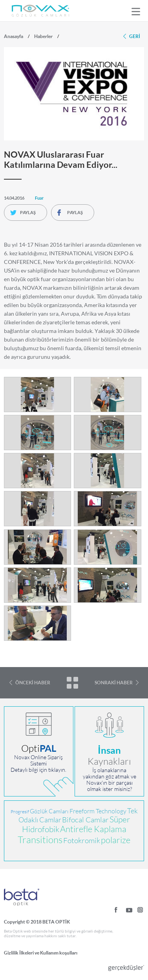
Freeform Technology (98, 811)
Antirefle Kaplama (93, 829)
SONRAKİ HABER (114, 683)
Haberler (43, 36)
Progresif (20, 812)
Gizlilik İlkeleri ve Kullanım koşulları (41, 953)
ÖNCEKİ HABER (33, 683)
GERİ (135, 36)
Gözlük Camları (49, 811)
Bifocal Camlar (85, 820)
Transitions (40, 840)
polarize (116, 840)
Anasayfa (14, 36)
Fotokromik (82, 841)
